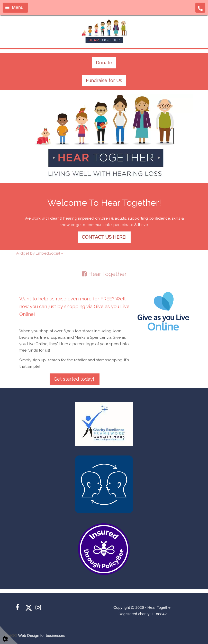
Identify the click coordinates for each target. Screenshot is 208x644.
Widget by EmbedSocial (40, 253)
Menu (14, 7)
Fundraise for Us (104, 80)
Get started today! (75, 379)
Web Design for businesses (42, 635)
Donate (104, 63)
